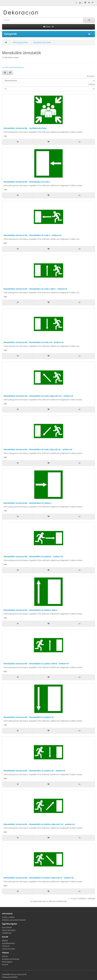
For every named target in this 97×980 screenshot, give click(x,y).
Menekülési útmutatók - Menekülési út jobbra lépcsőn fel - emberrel (39, 824)
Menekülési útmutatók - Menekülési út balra (27, 182)
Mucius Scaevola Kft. (19, 974)
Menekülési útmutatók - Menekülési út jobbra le (29, 717)
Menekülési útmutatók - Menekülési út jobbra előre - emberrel (36, 663)
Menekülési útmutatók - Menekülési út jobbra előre (30, 610)
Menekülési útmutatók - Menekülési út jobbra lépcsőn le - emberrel (39, 878)
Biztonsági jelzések (20, 42)
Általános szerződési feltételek (14, 920)
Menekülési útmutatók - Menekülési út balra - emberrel (32, 235)
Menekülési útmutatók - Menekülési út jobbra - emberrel (33, 556)
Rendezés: (91, 76)
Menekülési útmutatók (42, 42)
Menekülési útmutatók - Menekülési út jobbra (27, 503)
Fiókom (5, 956)
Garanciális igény (9, 930)
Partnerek (6, 946)
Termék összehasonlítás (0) (13, 67)
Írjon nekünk (7, 927)
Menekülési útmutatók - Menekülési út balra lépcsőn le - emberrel (38, 449)
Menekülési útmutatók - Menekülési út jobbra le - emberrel (34, 771)
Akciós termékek (8, 949)
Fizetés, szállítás (8, 917)
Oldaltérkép (7, 933)
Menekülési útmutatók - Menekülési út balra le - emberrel (34, 342)
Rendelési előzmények (11, 959)
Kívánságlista (7, 962)
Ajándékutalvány (8, 943)
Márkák (5, 941)
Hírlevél (5, 965)
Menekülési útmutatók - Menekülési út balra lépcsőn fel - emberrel (38, 396)
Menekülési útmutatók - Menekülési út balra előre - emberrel (35, 289)
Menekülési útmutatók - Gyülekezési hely (25, 128)
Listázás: (92, 84)
